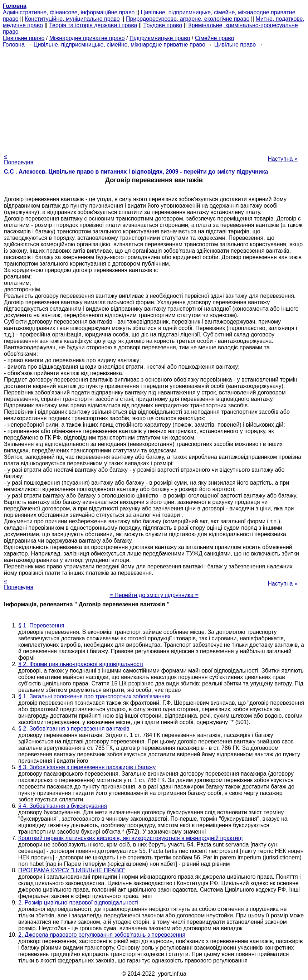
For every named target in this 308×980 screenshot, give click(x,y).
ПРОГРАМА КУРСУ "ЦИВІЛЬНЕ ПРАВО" (72, 870)
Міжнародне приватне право (87, 38)
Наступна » (283, 159)
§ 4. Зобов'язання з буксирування (63, 806)
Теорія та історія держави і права (93, 25)
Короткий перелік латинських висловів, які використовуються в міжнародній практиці (130, 838)
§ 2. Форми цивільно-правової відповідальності (81, 664)
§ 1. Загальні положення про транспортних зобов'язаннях (94, 696)
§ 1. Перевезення (41, 625)
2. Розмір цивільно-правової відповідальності (78, 903)
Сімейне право (215, 38)
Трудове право (163, 25)
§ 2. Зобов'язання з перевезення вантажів (74, 729)
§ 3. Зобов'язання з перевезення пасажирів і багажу (87, 767)
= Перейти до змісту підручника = (154, 595)
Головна (14, 45)
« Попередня (19, 159)
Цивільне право (24, 38)
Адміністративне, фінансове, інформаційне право (69, 12)
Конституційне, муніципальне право (72, 19)
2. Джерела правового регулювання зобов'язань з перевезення (102, 935)
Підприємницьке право (160, 38)
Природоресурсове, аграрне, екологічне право (188, 19)
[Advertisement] (154, 98)
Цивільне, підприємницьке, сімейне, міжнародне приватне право (119, 45)
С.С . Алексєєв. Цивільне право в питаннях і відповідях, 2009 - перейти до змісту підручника (136, 172)
